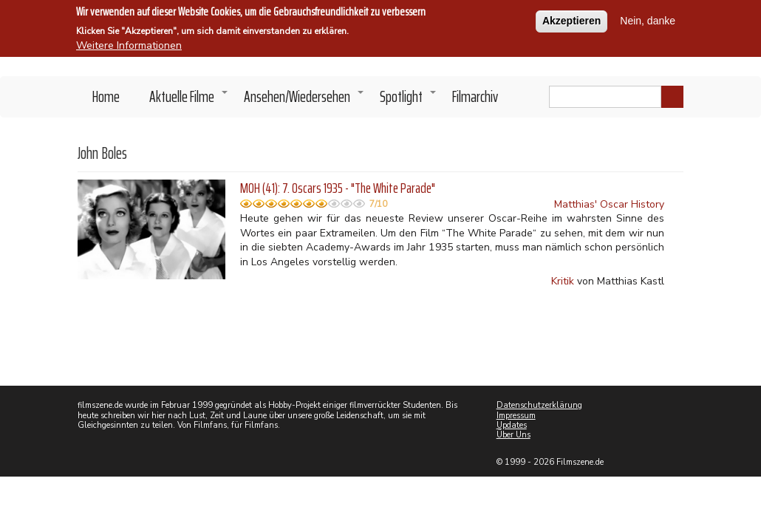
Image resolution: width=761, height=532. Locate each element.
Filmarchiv (475, 96)
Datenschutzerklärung (539, 405)
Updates (512, 425)
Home (106, 96)
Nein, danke (648, 19)
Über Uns (513, 435)
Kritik (563, 281)
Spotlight (409, 100)
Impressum (516, 416)
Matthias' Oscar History (609, 204)
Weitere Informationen (129, 44)
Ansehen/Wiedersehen (304, 100)
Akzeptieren (571, 19)
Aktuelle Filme (189, 100)
